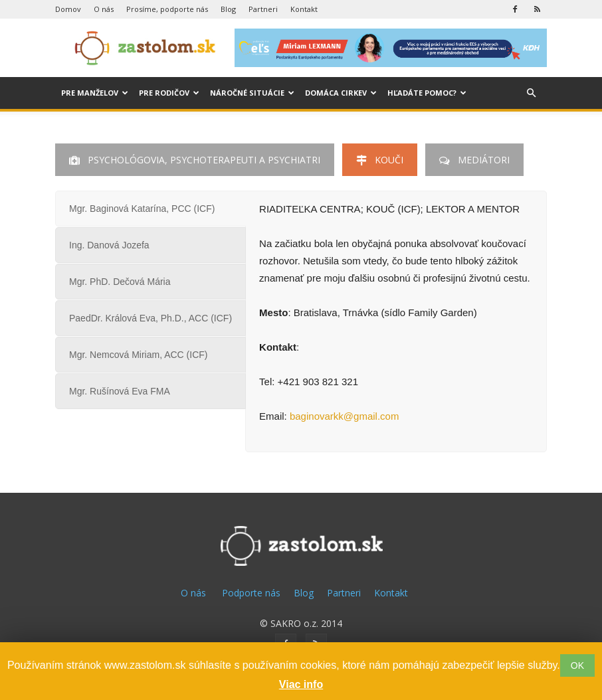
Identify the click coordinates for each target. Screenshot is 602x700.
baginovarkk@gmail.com (344, 416)
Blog (228, 9)
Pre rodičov (169, 93)
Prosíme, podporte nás (167, 9)
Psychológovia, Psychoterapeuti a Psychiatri (195, 160)
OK (577, 665)
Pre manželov (95, 93)
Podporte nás (251, 593)
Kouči (380, 160)
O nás (104, 9)
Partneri (263, 9)
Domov (68, 9)
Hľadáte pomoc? (427, 93)
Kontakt (304, 9)
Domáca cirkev (341, 93)
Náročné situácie (252, 93)
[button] (531, 93)
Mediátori (474, 160)
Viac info (301, 684)
